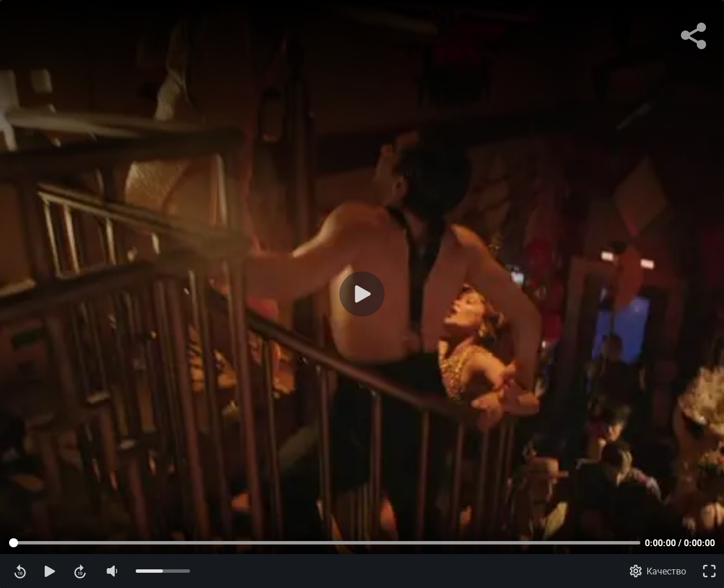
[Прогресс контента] (325, 543)
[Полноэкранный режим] (709, 571)
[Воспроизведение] (362, 294)
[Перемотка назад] (20, 571)
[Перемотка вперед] (80, 571)
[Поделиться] (693, 36)
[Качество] (658, 571)
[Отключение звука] (111, 571)
